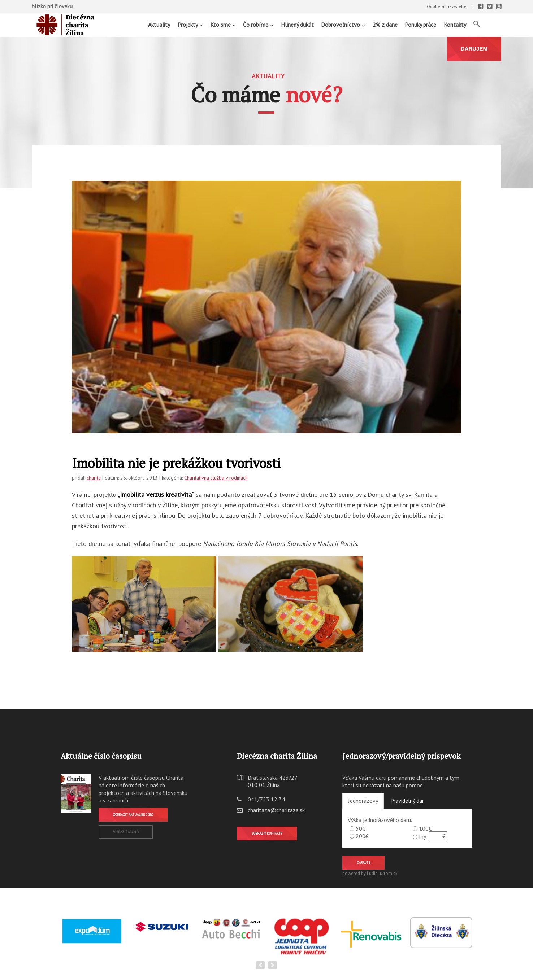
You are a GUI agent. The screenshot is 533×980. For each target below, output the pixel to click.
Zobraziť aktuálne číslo (133, 815)
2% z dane (385, 25)
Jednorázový (363, 801)
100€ (425, 828)
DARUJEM (474, 49)
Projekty (190, 24)
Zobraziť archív (126, 832)
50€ (361, 828)
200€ (362, 836)
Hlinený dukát (297, 25)
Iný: (423, 836)
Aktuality (159, 25)
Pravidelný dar (407, 801)
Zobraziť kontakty (267, 833)
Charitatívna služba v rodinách (216, 478)
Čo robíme (258, 24)
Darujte (363, 863)
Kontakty (455, 25)
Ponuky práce (421, 25)
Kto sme (223, 24)
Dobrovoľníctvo (343, 24)
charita (94, 478)
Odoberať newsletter (447, 6)
